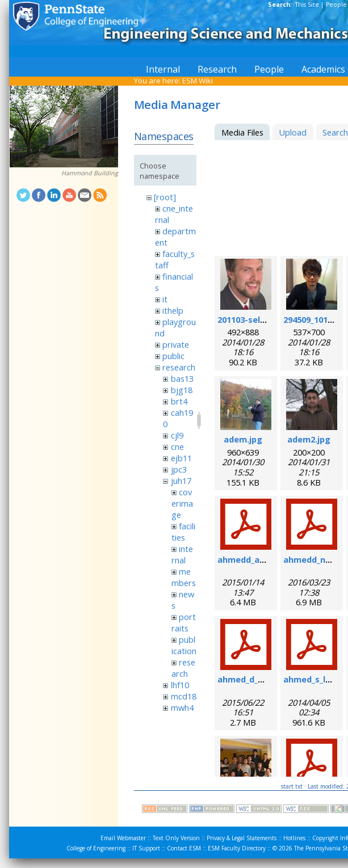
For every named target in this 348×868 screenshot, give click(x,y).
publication (184, 645)
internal (182, 554)
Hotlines (294, 838)
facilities (183, 532)
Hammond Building (90, 173)
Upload (293, 132)
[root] (165, 197)
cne (177, 446)
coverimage (182, 503)
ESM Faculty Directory (237, 848)
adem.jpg (243, 439)
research (179, 367)
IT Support (146, 848)
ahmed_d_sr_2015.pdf (261, 679)
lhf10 (180, 685)
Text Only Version (176, 838)
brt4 (179, 401)
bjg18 (182, 390)
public (173, 356)
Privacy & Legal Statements (242, 838)
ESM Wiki (198, 81)
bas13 (182, 378)
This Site (307, 5)
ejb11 (181, 458)
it (165, 299)
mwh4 (182, 707)
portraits (184, 622)
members (184, 577)
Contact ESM (184, 848)
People (336, 5)
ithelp (173, 310)
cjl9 (177, 435)
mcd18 (184, 696)
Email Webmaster (123, 838)
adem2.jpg (309, 439)
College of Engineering (96, 848)
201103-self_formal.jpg (265, 319)
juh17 (181, 481)
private (176, 344)
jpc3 (179, 469)
